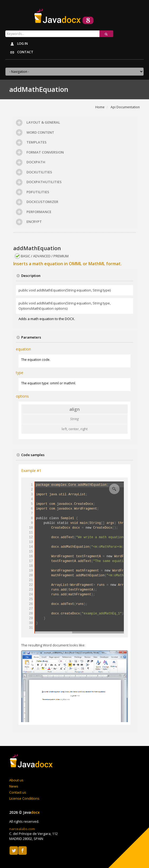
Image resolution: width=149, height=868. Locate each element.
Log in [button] (18, 44)
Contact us (18, 792)
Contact (20, 52)
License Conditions (24, 798)
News (14, 786)
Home (100, 107)
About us (16, 780)
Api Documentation (125, 107)
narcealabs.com (22, 829)
